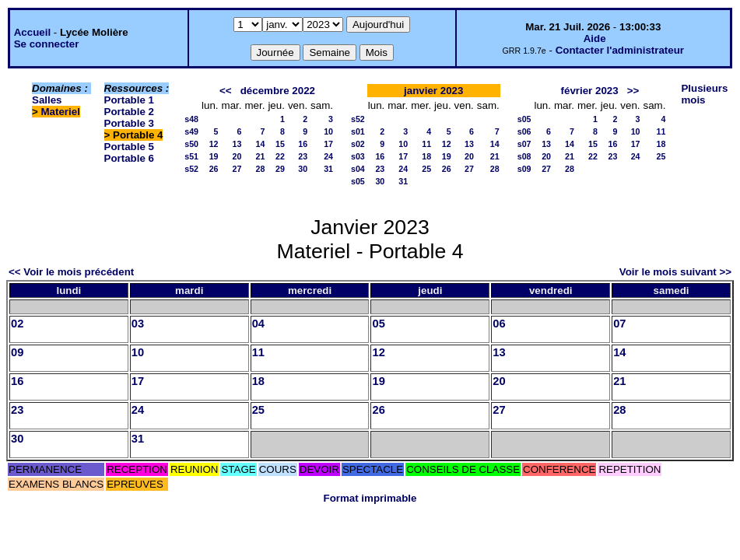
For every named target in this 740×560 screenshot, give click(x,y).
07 (619, 324)
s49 (191, 131)
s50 (191, 144)
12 (214, 144)
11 (426, 144)
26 (214, 169)
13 (237, 144)
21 (261, 156)
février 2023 (590, 91)
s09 (524, 169)
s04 (358, 169)
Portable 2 (129, 112)
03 (138, 324)
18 (426, 156)
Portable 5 (129, 147)
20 (237, 156)
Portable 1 (129, 100)
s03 (358, 156)
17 (328, 144)
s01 (358, 131)
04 (258, 324)
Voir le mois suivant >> (675, 272)
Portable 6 (129, 158)
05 (378, 324)
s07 (524, 144)
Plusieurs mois (704, 94)
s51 (191, 156)
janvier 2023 (433, 91)
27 (237, 169)
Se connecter (47, 44)
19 (214, 156)
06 (499, 324)
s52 (191, 169)
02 (17, 324)
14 (261, 144)
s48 (191, 119)
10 (328, 131)
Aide (595, 38)
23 (303, 156)
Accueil (32, 32)
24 (328, 156)
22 (280, 156)
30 (303, 169)
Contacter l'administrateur (620, 50)
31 (328, 169)
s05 (358, 181)
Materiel (61, 112)
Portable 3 (129, 123)
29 (280, 169)
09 (17, 352)
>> (633, 91)
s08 (524, 156)
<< (226, 91)
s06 (524, 131)
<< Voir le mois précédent (71, 272)
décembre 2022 (278, 91)
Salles (47, 100)
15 (280, 144)
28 (261, 169)
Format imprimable (370, 498)
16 (303, 144)
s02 (358, 144)
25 (426, 169)
